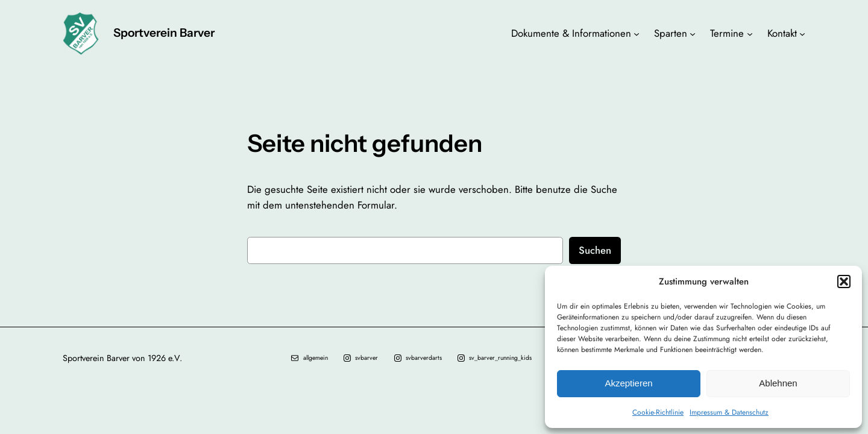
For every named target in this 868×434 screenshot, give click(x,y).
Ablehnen (778, 383)
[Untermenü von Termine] (750, 33)
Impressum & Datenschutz (729, 412)
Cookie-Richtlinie (658, 412)
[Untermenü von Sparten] (693, 33)
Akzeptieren (628, 383)
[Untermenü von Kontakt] (802, 33)
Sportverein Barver (164, 33)
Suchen (595, 250)
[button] (844, 281)
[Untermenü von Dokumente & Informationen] (637, 33)
